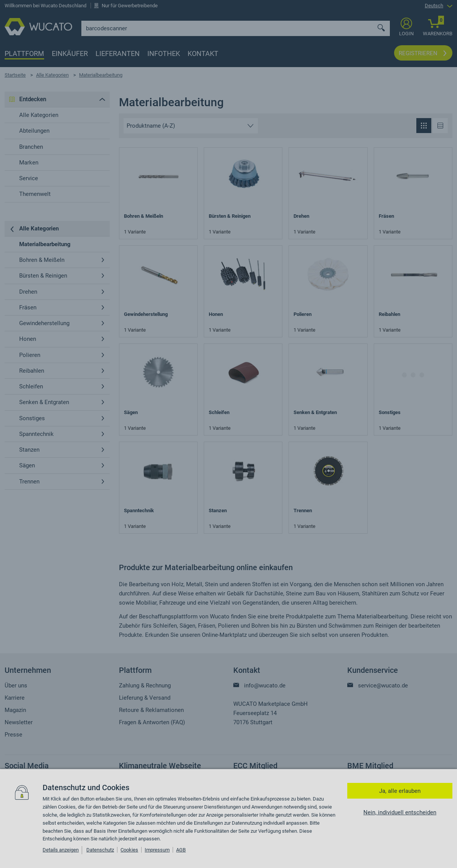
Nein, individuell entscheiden (400, 812)
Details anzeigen (61, 850)
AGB (181, 850)
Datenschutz (100, 850)
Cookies (129, 850)
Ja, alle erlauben (400, 791)
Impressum (157, 850)
